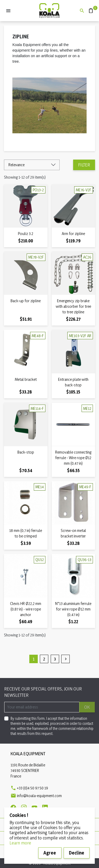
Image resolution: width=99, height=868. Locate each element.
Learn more (20, 843)
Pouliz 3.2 (26, 234)
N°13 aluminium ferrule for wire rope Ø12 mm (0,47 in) (73, 609)
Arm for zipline (73, 234)
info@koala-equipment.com (39, 796)
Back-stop (26, 452)
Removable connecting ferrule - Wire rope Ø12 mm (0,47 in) (73, 458)
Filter (84, 165)
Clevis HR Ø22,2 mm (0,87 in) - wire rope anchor (26, 609)
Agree (50, 853)
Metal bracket (26, 379)
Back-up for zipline (26, 301)
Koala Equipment (28, 754)
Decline (77, 853)
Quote (89, 8)
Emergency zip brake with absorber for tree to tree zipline (73, 306)
